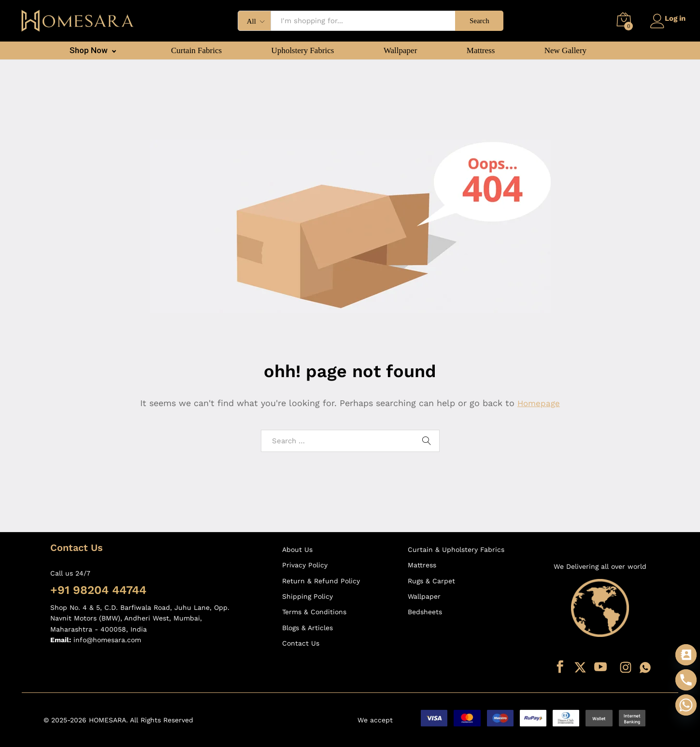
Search (477, 21)
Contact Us (301, 643)
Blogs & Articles (307, 628)
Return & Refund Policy (321, 581)
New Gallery (565, 50)
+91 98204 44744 (98, 590)
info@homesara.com (107, 640)
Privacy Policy (305, 565)
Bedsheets (425, 612)
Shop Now (89, 50)
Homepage (539, 403)
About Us (297, 550)
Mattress (481, 50)
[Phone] (686, 680)
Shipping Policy (307, 596)
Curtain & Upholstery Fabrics (456, 550)
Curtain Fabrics (196, 50)
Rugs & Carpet (431, 581)
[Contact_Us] (686, 655)
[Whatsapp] (686, 705)
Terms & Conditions (314, 612)
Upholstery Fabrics (303, 50)
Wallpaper (400, 50)
